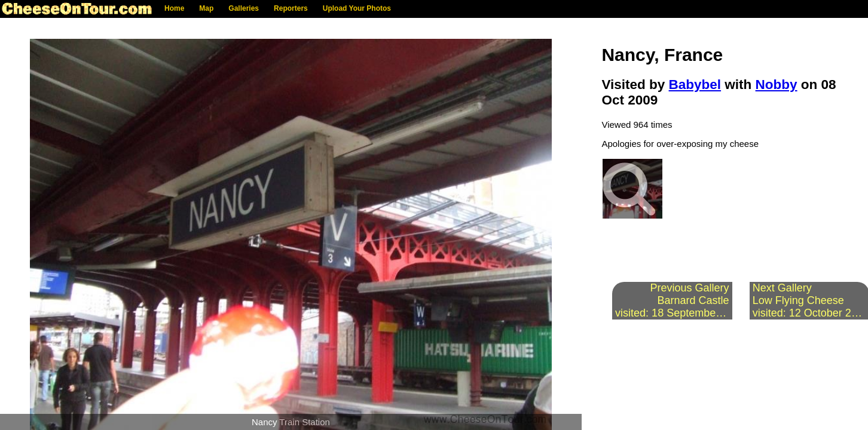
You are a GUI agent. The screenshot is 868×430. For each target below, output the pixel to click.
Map (206, 8)
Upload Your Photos (357, 8)
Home (174, 8)
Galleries (244, 8)
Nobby (777, 85)
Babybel (695, 85)
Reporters (291, 8)
